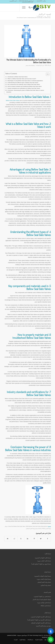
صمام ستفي (28, 65)
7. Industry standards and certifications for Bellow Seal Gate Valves (23, 88)
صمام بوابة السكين (46, 585)
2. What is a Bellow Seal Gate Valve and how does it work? (21, 79)
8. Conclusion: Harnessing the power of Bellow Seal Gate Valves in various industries (25, 91)
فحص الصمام (47, 592)
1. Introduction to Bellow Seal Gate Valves (17, 77)
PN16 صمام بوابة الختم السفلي (35, 528)
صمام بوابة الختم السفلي (44, 582)
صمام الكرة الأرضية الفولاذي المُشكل (41, 623)
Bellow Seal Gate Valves (13, 100)
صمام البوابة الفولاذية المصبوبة (43, 576)
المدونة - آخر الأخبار (45, 14)
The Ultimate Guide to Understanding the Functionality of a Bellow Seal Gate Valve (29, 61)
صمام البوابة (48, 572)
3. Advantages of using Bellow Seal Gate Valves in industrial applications (25, 81)
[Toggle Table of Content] (47, 74)
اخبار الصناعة (40, 16)
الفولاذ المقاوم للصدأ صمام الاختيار (42, 599)
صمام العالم (48, 613)
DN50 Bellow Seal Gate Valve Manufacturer (37, 526)
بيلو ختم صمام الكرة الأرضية (43, 626)
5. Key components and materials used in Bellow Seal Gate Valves (23, 84)
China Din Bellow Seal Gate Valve (17, 526)
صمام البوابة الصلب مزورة (44, 579)
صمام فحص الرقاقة (46, 606)
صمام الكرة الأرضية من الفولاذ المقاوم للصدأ (39, 620)
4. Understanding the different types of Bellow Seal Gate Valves (22, 83)
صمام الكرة (48, 554)
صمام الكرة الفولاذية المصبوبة (43, 558)
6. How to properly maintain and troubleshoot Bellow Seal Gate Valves (24, 86)
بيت (45, 16)
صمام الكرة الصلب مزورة (44, 561)
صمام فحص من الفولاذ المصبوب (42, 596)
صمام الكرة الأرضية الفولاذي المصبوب (41, 617)
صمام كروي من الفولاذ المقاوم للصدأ (41, 564)
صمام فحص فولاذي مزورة (44, 603)
